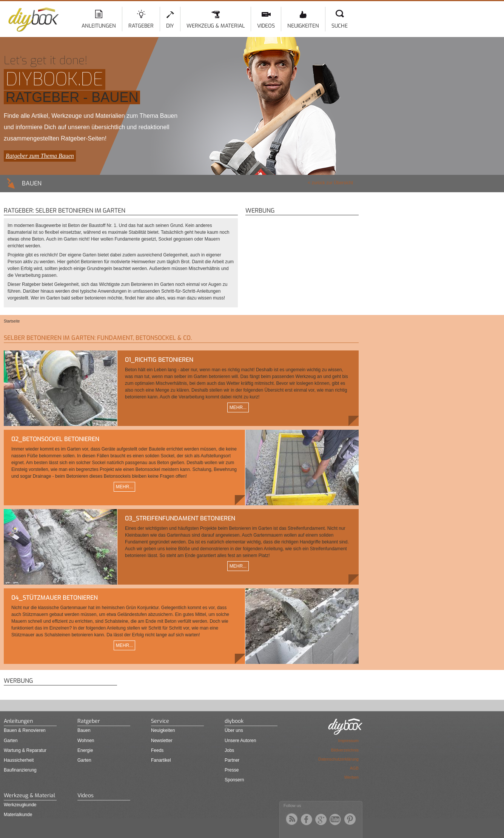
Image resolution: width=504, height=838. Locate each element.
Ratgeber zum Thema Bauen (40, 156)
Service (160, 721)
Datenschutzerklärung (338, 759)
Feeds (157, 750)
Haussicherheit (19, 760)
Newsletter (162, 741)
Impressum (348, 741)
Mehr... (238, 407)
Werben (351, 777)
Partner (232, 760)
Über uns (234, 730)
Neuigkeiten (303, 26)
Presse (232, 770)
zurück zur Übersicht (332, 183)
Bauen (84, 730)
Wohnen (86, 741)
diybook (234, 721)
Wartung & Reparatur (25, 750)
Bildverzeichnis (345, 750)
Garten (11, 741)
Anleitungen (99, 26)
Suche (340, 26)
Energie (85, 750)
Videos (266, 26)
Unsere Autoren (240, 741)
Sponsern (234, 780)
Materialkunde (18, 815)
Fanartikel (161, 760)
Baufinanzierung (20, 770)
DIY (170, 26)
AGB (354, 768)
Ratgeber (141, 26)
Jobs (229, 750)
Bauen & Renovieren (25, 730)
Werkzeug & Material (216, 26)
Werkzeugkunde (20, 805)
